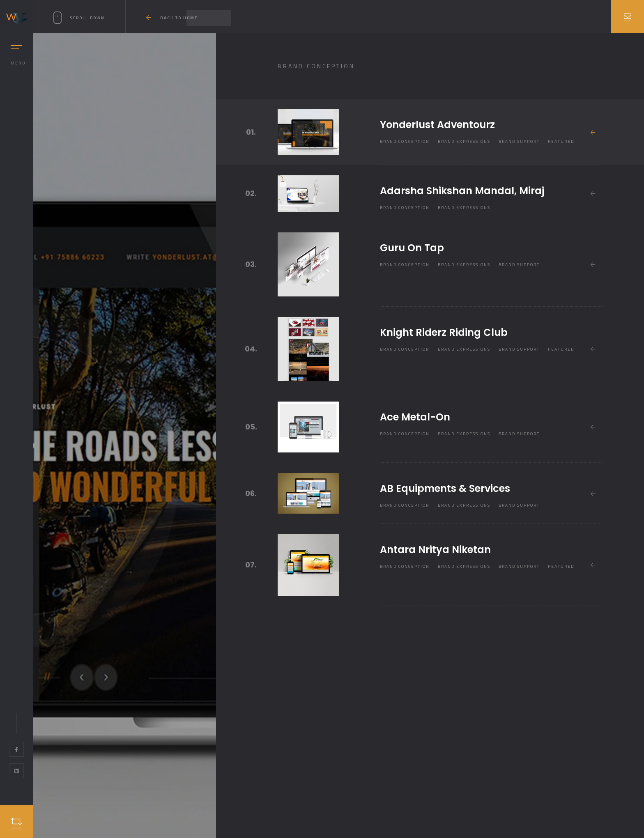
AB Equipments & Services (445, 488)
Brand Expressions (464, 141)
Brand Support (519, 141)
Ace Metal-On (415, 417)
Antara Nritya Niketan (435, 550)
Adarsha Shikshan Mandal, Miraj (462, 191)
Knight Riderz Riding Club (444, 332)
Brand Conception (405, 141)
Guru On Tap (412, 248)
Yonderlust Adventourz (437, 125)
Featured (561, 141)
